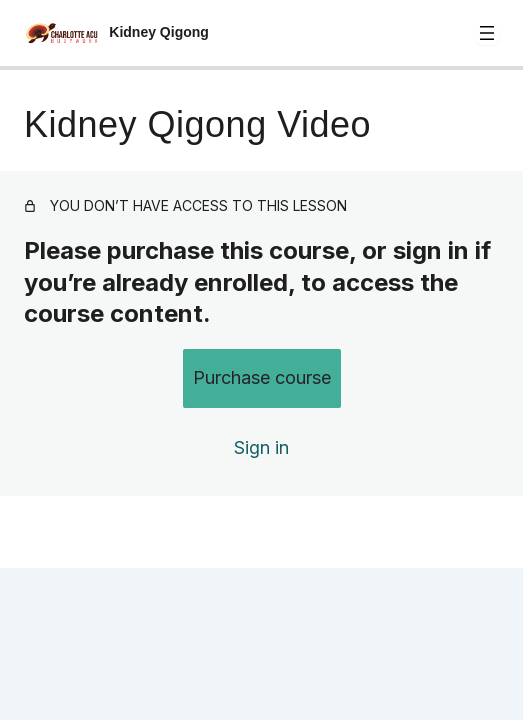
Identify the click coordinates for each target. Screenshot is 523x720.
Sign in (261, 447)
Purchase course (262, 377)
